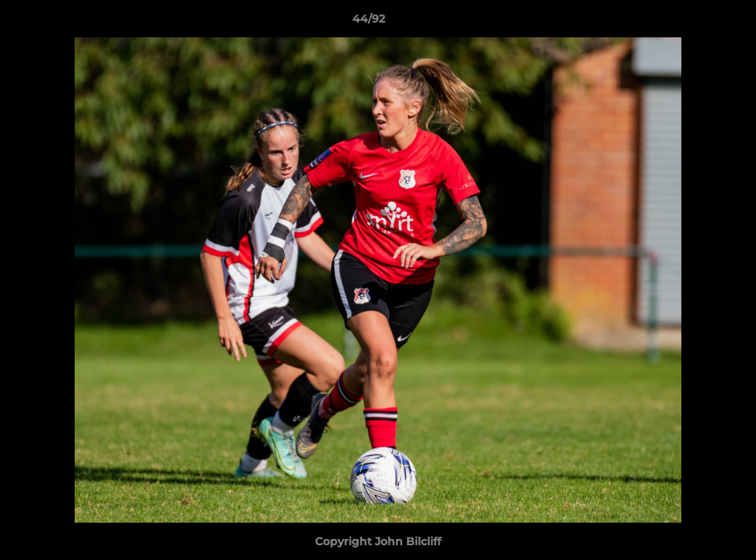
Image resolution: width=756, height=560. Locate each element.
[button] (691, 23)
